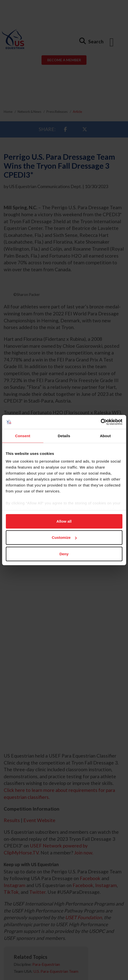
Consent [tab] (23, 436)
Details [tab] (64, 436)
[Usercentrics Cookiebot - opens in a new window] (101, 422)
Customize (64, 537)
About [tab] (105, 436)
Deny (64, 554)
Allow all (64, 521)
